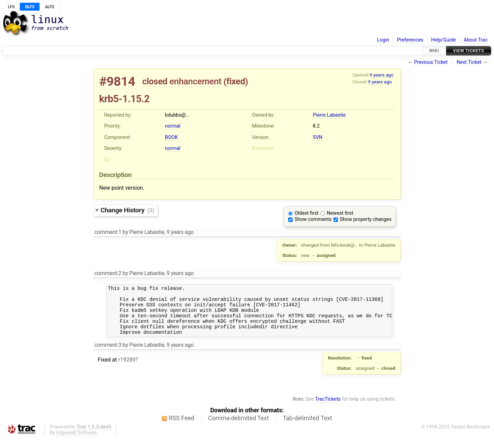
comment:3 (108, 354)
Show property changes (366, 219)
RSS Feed (181, 427)
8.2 (316, 126)
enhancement (196, 81)
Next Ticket (469, 62)
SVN (318, 137)
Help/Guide (444, 40)
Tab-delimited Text (307, 427)
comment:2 (108, 273)
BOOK (172, 137)
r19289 (127, 369)
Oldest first (307, 213)
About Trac (476, 40)
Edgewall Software (77, 442)
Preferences (410, 40)
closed (155, 81)
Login (383, 40)
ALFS (50, 7)
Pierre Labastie (329, 115)
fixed (236, 81)
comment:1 (108, 232)
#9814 (117, 81)
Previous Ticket (431, 62)
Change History (127, 210)
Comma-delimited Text (239, 427)
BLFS (30, 7)
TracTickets (328, 408)
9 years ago (381, 75)
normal (173, 126)
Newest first (340, 213)
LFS (11, 7)
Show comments (313, 219)
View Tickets (469, 51)
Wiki (434, 51)
